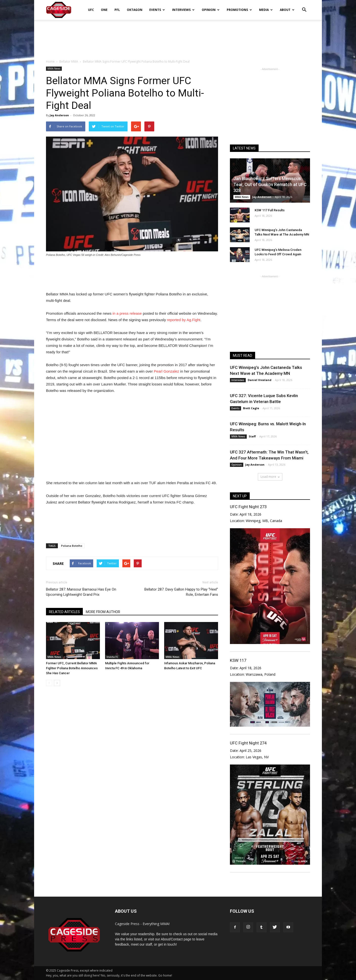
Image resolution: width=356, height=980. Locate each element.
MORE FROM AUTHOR (103, 612)
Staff (252, 436)
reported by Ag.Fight (184, 320)
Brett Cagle (251, 408)
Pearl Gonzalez (167, 371)
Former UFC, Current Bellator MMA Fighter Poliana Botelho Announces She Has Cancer (72, 668)
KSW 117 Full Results (270, 210)
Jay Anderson (59, 115)
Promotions (239, 10)
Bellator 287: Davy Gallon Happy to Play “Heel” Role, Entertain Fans (181, 592)
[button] (304, 6)
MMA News (54, 69)
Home (50, 61)
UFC (91, 10)
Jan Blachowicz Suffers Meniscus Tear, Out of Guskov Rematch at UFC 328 (270, 184)
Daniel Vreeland (260, 380)
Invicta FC (112, 657)
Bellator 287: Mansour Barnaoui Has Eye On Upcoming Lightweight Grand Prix (81, 592)
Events (157, 10)
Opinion (211, 10)
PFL (117, 10)
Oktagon (135, 10)
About (287, 10)
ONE (104, 10)
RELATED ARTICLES (64, 612)
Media (266, 10)
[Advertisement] (178, 37)
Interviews (183, 10)
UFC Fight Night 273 (248, 507)
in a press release (127, 313)
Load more (270, 477)
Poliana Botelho (72, 546)
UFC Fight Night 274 (248, 743)
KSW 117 (238, 660)
